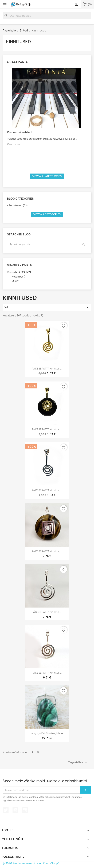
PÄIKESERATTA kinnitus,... (47, 369)
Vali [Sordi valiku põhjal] (47, 307)
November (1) (19, 277)
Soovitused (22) (18, 205)
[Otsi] (47, 16)
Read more (13, 144)
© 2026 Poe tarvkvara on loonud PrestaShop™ (31, 863)
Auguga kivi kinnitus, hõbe (47, 733)
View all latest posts (47, 176)
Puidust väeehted (19, 132)
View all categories (47, 214)
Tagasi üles (78, 763)
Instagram (25, 810)
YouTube (15, 810)
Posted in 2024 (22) (19, 272)
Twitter (6, 810)
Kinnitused (18, 42)
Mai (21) (16, 281)
